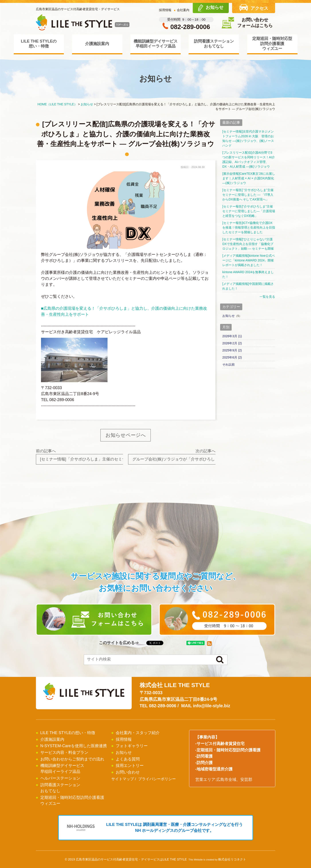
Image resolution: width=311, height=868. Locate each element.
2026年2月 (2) (232, 343)
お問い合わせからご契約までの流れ (72, 759)
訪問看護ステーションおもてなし (214, 44)
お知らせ (229, 316)
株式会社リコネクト (232, 859)
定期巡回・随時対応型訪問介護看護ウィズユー (272, 44)
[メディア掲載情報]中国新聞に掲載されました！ (248, 286)
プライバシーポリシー (157, 779)
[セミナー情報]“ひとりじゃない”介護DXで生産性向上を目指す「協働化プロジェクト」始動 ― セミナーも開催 (248, 244)
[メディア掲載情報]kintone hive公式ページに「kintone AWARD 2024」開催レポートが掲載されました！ (249, 260)
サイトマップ (123, 779)
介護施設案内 (97, 44)
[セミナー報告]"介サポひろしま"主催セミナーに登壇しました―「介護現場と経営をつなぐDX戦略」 (249, 211)
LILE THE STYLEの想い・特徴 (39, 44)
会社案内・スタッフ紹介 (138, 733)
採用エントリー (130, 766)
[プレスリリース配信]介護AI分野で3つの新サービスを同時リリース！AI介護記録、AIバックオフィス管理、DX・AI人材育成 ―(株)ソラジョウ (249, 160)
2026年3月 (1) (232, 336)
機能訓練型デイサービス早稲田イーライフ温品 (156, 44)
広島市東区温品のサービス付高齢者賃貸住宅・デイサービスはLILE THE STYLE (131, 859)
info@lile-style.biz (212, 706)
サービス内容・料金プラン (64, 752)
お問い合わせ (128, 772)
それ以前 (229, 364)
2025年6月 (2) (232, 357)
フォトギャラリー (132, 746)
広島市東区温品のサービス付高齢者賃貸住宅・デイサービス (78, 9)
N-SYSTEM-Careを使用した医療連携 (74, 746)
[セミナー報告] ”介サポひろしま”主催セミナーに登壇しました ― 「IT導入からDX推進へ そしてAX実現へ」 (248, 195)
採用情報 (165, 10)
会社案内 (183, 10)
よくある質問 (128, 759)
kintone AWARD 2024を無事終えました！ (248, 274)
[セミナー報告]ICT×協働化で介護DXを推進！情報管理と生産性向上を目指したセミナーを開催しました (249, 227)
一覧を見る (267, 297)
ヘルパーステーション (60, 778)
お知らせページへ (126, 435)
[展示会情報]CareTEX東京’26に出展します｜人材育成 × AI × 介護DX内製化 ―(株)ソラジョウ (249, 178)
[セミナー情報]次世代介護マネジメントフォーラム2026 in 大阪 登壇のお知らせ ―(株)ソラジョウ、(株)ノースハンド (248, 138)
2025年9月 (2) (232, 350)
